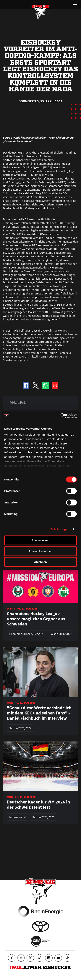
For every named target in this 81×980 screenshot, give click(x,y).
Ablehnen (40, 562)
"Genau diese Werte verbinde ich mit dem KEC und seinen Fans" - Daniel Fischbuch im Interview (39, 713)
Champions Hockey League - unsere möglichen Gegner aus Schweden (36, 619)
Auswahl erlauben (40, 551)
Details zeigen (60, 529)
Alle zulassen (40, 540)
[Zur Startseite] (40, 12)
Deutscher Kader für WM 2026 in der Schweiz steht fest (38, 805)
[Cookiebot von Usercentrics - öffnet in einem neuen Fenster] (60, 416)
